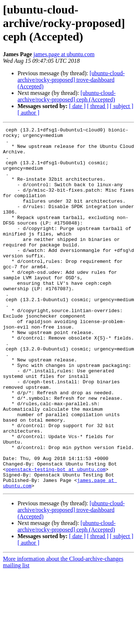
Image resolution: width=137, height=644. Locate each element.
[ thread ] (98, 106)
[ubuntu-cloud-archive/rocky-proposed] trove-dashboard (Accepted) (71, 80)
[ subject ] (122, 106)
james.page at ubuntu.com (64, 54)
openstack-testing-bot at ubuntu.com (56, 538)
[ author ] (28, 113)
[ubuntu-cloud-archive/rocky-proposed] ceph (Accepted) (66, 96)
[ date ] (77, 106)
